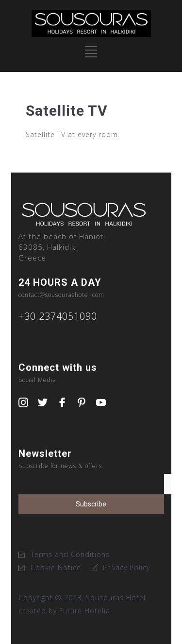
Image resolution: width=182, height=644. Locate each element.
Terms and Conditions (70, 554)
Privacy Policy (126, 567)
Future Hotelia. (86, 611)
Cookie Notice (56, 567)
